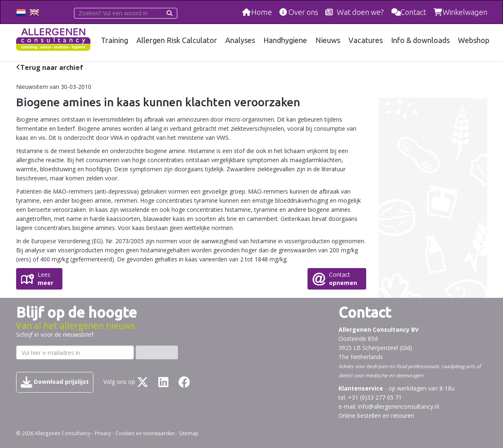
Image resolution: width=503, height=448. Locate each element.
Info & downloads (420, 40)
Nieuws (328, 40)
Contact (413, 12)
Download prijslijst (55, 382)
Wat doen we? (360, 12)
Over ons (303, 12)
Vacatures (366, 40)
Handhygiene (285, 40)
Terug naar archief (52, 67)
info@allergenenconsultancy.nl (398, 406)
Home (262, 12)
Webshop (474, 40)
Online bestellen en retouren (376, 416)
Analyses (240, 40)
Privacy (103, 433)
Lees (45, 279)
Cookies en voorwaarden (145, 433)
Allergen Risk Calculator (177, 40)
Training (114, 40)
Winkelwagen (465, 12)
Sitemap (189, 433)
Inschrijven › (157, 352)
